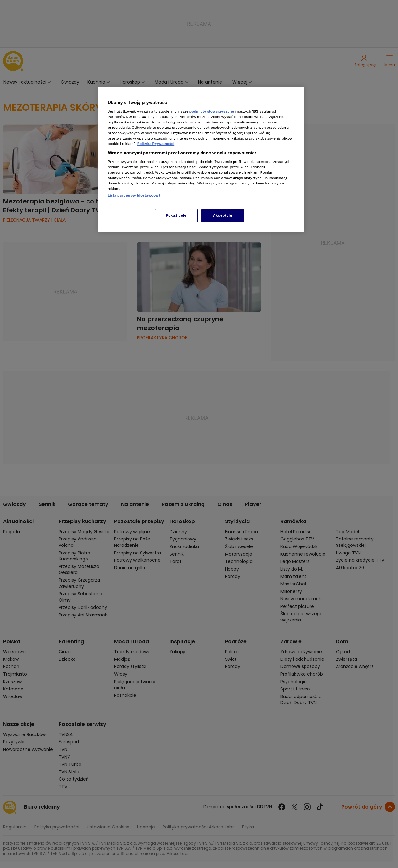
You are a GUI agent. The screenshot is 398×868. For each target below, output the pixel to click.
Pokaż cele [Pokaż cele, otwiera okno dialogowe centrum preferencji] (176, 215)
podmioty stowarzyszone (212, 111)
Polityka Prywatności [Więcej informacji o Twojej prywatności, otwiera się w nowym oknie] (156, 144)
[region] (201, 159)
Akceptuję (223, 215)
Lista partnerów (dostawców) (134, 195)
